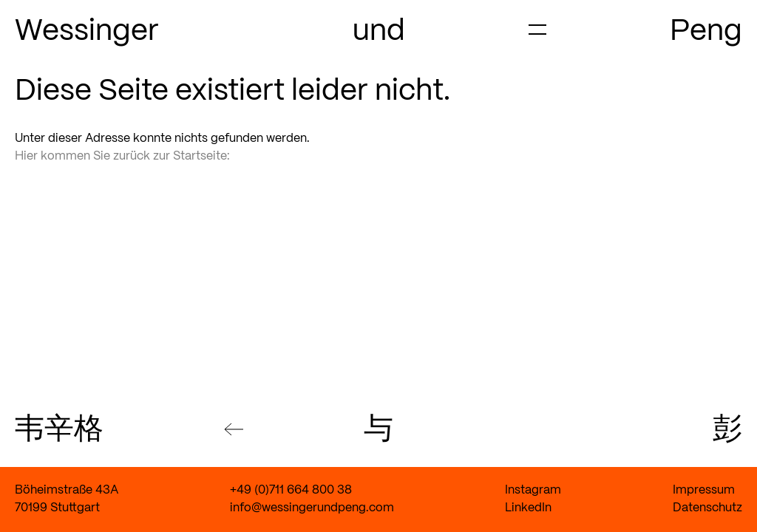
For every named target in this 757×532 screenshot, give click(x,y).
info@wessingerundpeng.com (312, 508)
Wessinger (87, 32)
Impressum (704, 490)
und (379, 32)
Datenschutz (707, 508)
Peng (706, 32)
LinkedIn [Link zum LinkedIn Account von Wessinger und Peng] (528, 508)
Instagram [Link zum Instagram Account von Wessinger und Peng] (533, 490)
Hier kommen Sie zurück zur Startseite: (122, 156)
